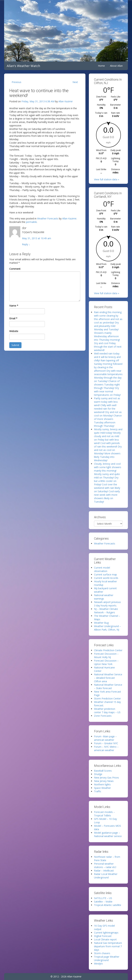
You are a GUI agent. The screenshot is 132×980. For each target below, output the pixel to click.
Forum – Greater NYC (106, 743)
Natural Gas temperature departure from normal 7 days (108, 946)
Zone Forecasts (103, 716)
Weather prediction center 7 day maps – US (107, 711)
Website (14, 331)
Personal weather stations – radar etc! (105, 865)
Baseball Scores (103, 771)
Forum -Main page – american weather (105, 738)
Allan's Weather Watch (23, 66)
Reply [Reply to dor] (26, 244)
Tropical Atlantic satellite (108, 905)
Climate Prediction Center (108, 650)
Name (14, 306)
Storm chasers (102, 953)
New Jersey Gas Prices (106, 778)
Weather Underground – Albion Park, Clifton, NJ (107, 628)
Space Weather (102, 788)
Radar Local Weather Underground (106, 876)
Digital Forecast (103, 936)
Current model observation (102, 569)
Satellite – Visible (103, 902)
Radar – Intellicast (104, 871)
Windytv (98, 964)
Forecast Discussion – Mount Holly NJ (106, 655)
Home (101, 66)
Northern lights (102, 784)
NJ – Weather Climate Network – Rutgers (106, 611)
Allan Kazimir (66, 101)
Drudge (98, 774)
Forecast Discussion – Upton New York (106, 662)
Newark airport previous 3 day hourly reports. (107, 604)
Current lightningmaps (106, 933)
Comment (15, 269)
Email (13, 318)
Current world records (106, 578)
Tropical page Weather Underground (107, 958)
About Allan (116, 66)
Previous (16, 82)
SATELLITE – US (103, 898)
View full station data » (107, 179)
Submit (15, 345)
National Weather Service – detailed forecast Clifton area (108, 678)
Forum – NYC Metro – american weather (106, 748)
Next (75, 82)
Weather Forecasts (48, 218)
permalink (31, 222)
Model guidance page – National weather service (108, 834)
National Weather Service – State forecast (108, 686)
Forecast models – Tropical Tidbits (104, 814)
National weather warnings (104, 597)
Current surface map (105, 574)
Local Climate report (105, 939)
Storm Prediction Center (107, 698)
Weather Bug (101, 623)
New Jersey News (104, 781)
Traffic (98, 791)
